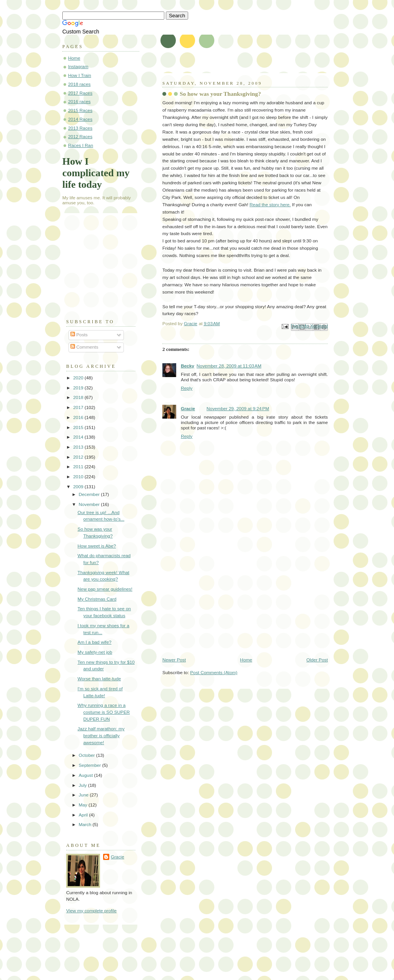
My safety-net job (95, 652)
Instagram (78, 67)
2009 (79, 487)
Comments (84, 347)
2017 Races (80, 93)
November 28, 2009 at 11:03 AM (229, 366)
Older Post (317, 660)
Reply (187, 388)
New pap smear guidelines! (105, 589)
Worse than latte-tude (99, 679)
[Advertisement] (220, 603)
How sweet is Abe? (97, 546)
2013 (79, 447)
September (90, 765)
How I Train (80, 75)
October (87, 755)
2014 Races (80, 119)
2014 (79, 437)
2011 (79, 467)
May (83, 805)
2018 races (79, 84)
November (90, 504)
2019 (79, 388)
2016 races (79, 102)
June (84, 795)
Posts (79, 335)
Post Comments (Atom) (214, 673)
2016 (79, 417)
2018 (79, 397)
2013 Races (80, 128)
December (90, 494)
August (86, 775)
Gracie (188, 409)
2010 (79, 477)
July (83, 785)
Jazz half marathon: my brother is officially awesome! (101, 735)
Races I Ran (81, 145)
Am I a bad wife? (95, 642)
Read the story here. (270, 205)
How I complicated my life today (96, 173)
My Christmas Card (97, 599)
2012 (79, 457)
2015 (79, 427)
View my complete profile (91, 911)
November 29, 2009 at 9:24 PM (238, 409)
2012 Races (80, 137)
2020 (79, 378)
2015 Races (80, 110)
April (84, 815)
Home (246, 660)
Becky (188, 366)
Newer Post (174, 660)
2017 (79, 407)
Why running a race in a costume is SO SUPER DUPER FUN (104, 712)
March (85, 825)
